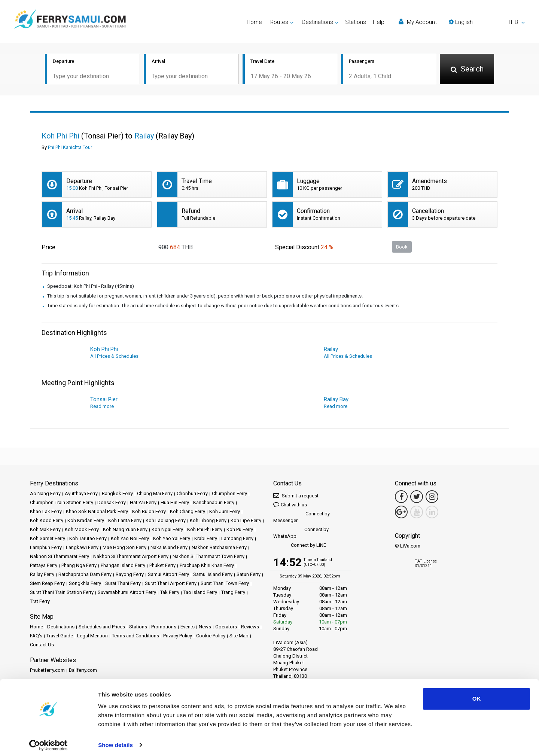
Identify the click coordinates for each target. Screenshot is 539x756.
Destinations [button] (317, 22)
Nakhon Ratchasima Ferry (219, 548)
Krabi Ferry (206, 539)
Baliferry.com (83, 671)
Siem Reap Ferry (47, 584)
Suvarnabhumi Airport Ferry (127, 593)
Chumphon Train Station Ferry (62, 503)
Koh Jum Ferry (225, 512)
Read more (102, 407)
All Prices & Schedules (114, 357)
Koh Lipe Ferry (246, 521)
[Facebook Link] (401, 497)
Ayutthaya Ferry (81, 494)
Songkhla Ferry (85, 584)
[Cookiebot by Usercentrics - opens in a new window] (48, 741)
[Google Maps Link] (401, 513)
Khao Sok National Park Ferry (97, 512)
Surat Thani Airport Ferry (171, 584)
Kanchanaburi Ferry (214, 503)
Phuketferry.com (47, 671)
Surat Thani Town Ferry (225, 584)
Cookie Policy (211, 636)
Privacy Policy (178, 636)
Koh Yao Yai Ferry (172, 539)
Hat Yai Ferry (143, 503)
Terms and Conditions (135, 636)
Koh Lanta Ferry (125, 521)
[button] (487, 22)
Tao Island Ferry (200, 593)
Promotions (164, 627)
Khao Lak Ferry (46, 512)
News (205, 627)
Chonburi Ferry (192, 494)
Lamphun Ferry (46, 548)
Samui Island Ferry (213, 575)
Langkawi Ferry (82, 548)
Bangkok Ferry (117, 494)
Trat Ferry (40, 602)
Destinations (61, 627)
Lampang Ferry (237, 539)
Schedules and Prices (102, 627)
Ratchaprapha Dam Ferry (85, 575)
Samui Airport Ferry (168, 575)
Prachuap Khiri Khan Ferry (207, 566)
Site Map (239, 636)
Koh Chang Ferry (188, 512)
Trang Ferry (233, 593)
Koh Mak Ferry (45, 530)
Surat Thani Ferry (123, 584)
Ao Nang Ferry (45, 494)
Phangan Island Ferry (123, 566)
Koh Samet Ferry (48, 539)
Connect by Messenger (302, 518)
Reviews (250, 627)
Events (188, 627)
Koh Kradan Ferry (86, 521)
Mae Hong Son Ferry (124, 548)
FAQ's (36, 636)
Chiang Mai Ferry (155, 494)
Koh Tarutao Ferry (88, 539)
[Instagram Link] (432, 497)
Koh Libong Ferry (208, 521)
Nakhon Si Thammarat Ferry (60, 557)
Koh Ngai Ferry (167, 530)
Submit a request (296, 496)
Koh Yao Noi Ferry (130, 539)
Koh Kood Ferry (47, 521)
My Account (418, 22)
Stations (356, 22)
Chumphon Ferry (229, 494)
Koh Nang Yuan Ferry (125, 530)
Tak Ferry (170, 593)
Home (254, 22)
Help (379, 22)
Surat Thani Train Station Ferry (62, 593)
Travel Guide (60, 636)
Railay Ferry (42, 575)
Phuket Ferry (162, 566)
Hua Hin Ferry (175, 503)
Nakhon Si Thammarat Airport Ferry (131, 557)
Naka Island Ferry (169, 548)
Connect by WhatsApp (301, 534)
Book (402, 247)
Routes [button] (279, 22)
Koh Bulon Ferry (149, 512)
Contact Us (42, 645)
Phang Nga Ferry (79, 566)
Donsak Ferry (112, 503)
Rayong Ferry (130, 575)
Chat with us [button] (290, 505)
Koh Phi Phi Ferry (205, 530)
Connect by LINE (300, 546)
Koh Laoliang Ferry (166, 521)
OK (477, 695)
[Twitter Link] (417, 497)
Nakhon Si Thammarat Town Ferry (208, 557)
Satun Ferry (249, 575)
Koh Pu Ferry (240, 530)
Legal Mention (92, 636)
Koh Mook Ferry (82, 530)
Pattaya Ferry (44, 566)
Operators (226, 627)
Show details (115, 741)
